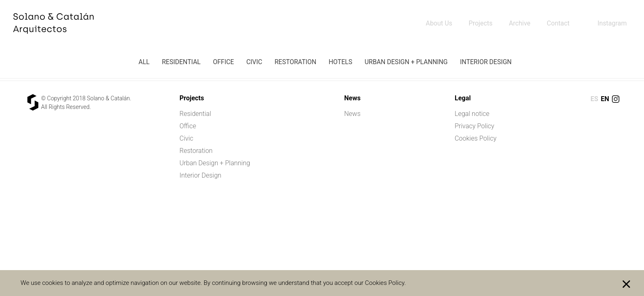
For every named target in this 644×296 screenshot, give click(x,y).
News (352, 114)
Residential (181, 62)
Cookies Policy (476, 138)
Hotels (340, 62)
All (144, 62)
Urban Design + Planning (406, 62)
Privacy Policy (474, 126)
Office (223, 62)
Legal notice (472, 114)
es (595, 99)
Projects (480, 23)
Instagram (612, 23)
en (605, 99)
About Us (438, 23)
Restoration (295, 62)
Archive (519, 23)
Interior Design (486, 62)
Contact (558, 23)
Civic (254, 62)
